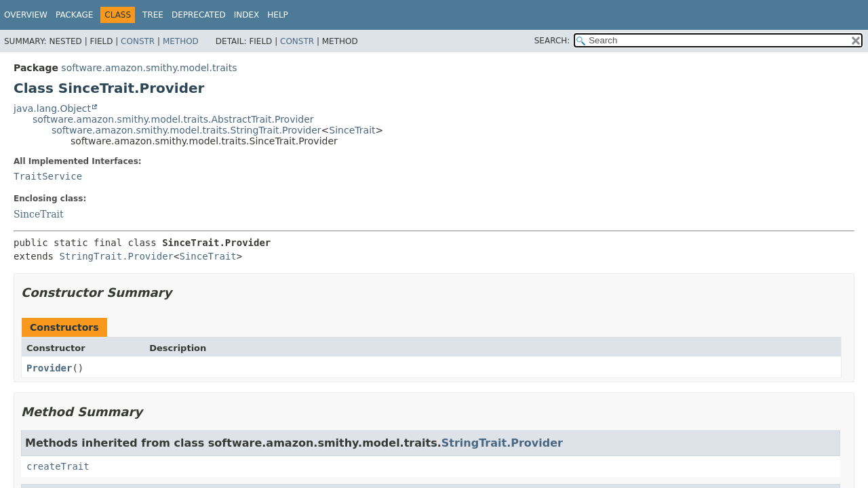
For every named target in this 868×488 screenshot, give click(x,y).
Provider (49, 368)
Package (74, 15)
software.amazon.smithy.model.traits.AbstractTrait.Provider (173, 119)
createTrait (58, 466)
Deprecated (199, 15)
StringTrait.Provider (116, 256)
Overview (26, 15)
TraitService (48, 176)
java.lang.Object (52, 108)
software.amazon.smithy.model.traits (149, 68)
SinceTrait (352, 130)
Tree (153, 15)
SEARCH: (552, 41)
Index (247, 15)
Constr (138, 41)
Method (181, 41)
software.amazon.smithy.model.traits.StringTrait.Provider (186, 130)
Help (278, 15)
